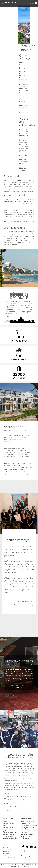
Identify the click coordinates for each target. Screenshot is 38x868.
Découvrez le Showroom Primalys (19, 687)
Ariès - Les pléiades (28, 822)
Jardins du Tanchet (9, 834)
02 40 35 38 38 (10, 857)
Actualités (6, 854)
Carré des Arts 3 (8, 836)
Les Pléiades (25, 829)
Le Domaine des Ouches (29, 825)
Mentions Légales (27, 856)
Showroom (6, 852)
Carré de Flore (26, 824)
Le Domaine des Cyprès (29, 827)
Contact (5, 855)
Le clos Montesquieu (9, 833)
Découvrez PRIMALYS (9, 850)
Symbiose (6, 831)
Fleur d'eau (25, 833)
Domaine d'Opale (8, 824)
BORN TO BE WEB (27, 858)
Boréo (4, 825)
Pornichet (24, 831)
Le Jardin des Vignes (9, 829)
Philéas (5, 822)
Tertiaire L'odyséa (27, 834)
